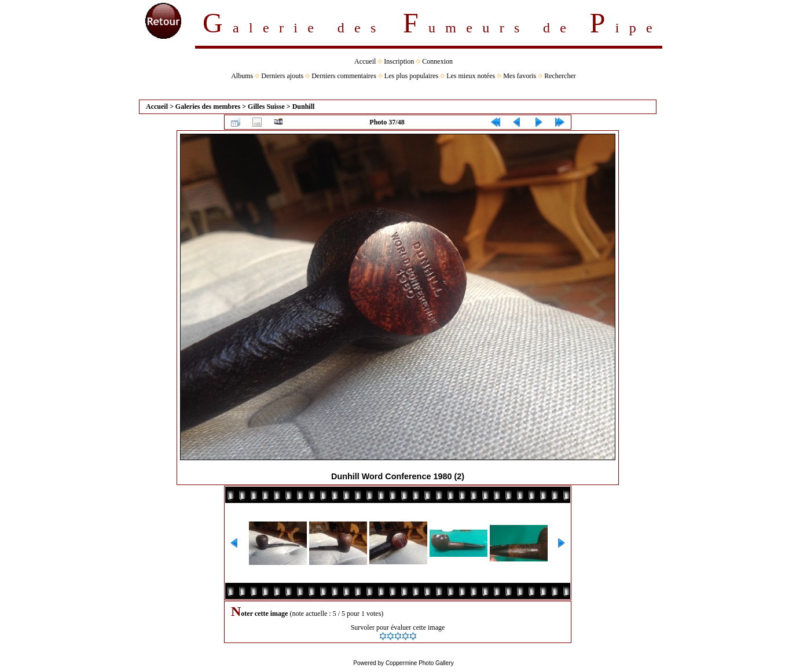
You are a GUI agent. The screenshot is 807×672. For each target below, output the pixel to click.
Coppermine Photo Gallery (420, 663)
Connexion (437, 61)
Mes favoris (520, 76)
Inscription (399, 61)
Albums (242, 76)
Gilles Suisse (266, 107)
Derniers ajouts (282, 76)
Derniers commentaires (344, 76)
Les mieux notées (471, 76)
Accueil (365, 61)
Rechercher (560, 76)
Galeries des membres (208, 107)
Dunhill (304, 107)
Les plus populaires (411, 76)
